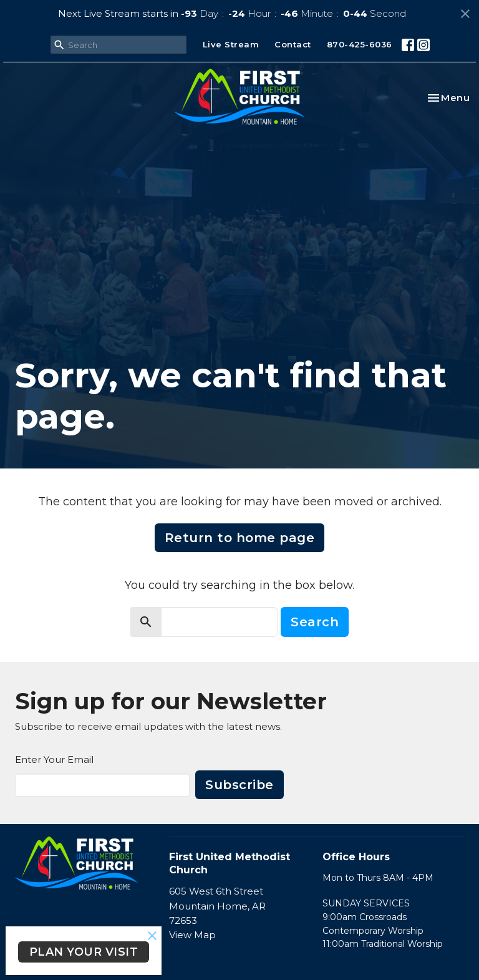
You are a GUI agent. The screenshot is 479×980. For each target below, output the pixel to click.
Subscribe (239, 785)
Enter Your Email (54, 759)
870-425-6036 (360, 44)
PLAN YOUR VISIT (84, 952)
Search (315, 622)
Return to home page (240, 538)
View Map (192, 935)
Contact (293, 44)
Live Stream (231, 44)
